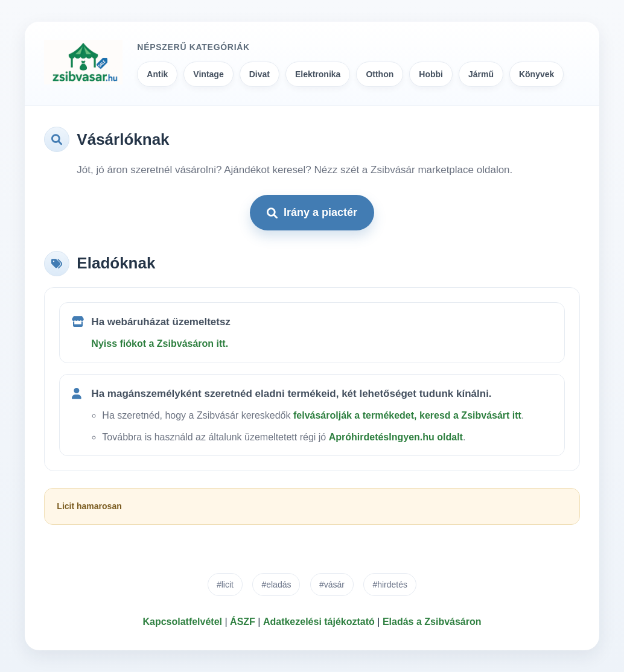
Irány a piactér (312, 212)
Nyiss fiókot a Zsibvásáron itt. (160, 344)
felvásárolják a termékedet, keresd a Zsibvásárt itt (407, 415)
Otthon (380, 74)
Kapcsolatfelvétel (182, 622)
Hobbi (431, 74)
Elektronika (318, 74)
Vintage (208, 74)
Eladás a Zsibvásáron (432, 622)
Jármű (481, 74)
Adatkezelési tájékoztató (319, 622)
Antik (157, 74)
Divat (259, 74)
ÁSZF (243, 622)
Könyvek (536, 74)
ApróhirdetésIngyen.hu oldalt (396, 437)
